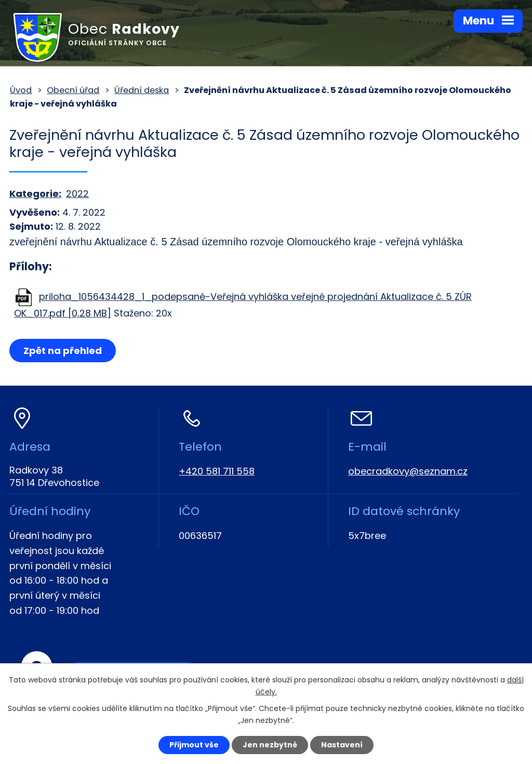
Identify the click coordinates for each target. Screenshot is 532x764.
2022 (77, 194)
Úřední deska (142, 90)
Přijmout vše (194, 745)
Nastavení (342, 745)
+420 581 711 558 (217, 471)
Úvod (21, 90)
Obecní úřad (73, 90)
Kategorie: (35, 194)
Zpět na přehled (63, 351)
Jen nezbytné (270, 745)
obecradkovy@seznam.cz (408, 471)
